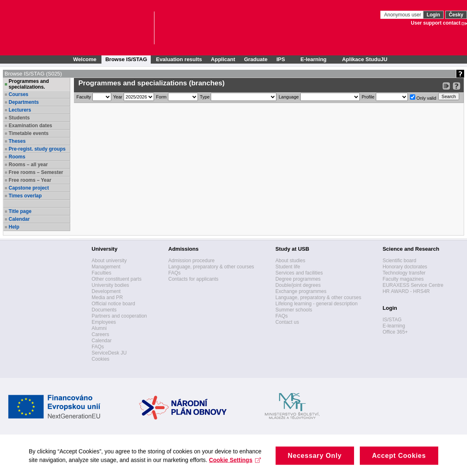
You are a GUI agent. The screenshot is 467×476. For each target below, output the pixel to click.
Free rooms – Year (30, 180)
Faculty (84, 97)
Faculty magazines (403, 279)
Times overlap (25, 196)
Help (14, 227)
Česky (456, 15)
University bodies (110, 285)
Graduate (256, 59)
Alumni (99, 328)
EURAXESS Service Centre (413, 285)
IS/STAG (392, 320)
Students (19, 118)
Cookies (100, 359)
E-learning (394, 326)
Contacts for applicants (193, 279)
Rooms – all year (28, 165)
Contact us (287, 322)
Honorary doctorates (405, 267)
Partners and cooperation (119, 316)
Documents (104, 310)
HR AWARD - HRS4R (406, 291)
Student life (288, 267)
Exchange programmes (301, 291)
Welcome (85, 59)
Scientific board (399, 261)
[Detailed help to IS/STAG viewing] (457, 86)
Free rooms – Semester (36, 172)
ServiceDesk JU (109, 353)
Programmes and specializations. (29, 84)
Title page (20, 211)
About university (109, 261)
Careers (100, 334)
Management (106, 267)
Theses (17, 141)
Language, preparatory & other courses (211, 267)
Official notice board (113, 304)
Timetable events (29, 133)
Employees (104, 322)
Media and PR (107, 297)
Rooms (17, 157)
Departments (24, 102)
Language (289, 97)
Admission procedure (192, 261)
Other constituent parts (116, 279)
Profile (368, 97)
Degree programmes (298, 279)
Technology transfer (404, 273)
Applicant (223, 59)
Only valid (423, 97)
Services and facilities (299, 273)
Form (161, 97)
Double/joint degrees (298, 285)
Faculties (101, 273)
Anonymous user (403, 15)
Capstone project (29, 188)
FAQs (98, 347)
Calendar (19, 219)
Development (106, 291)
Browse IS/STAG (126, 59)
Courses (18, 94)
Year (118, 97)
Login (434, 15)
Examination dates (30, 126)
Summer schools (294, 310)
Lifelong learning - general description (317, 304)
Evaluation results (179, 59)
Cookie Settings (235, 470)
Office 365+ (395, 332)
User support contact (436, 23)
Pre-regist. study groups (37, 149)
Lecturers (20, 110)
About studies (291, 261)
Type (205, 97)
